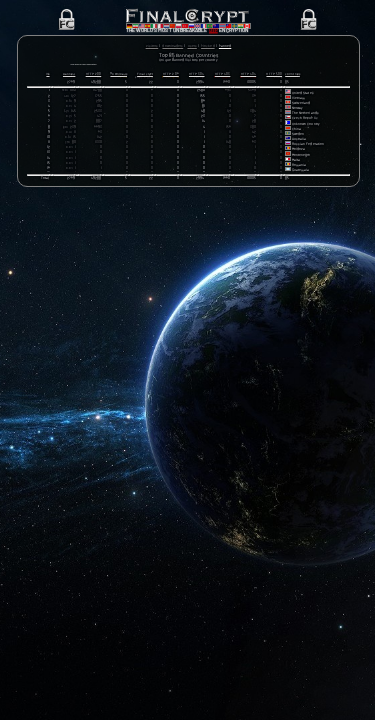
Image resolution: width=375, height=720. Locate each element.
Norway (297, 112)
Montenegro (301, 158)
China (296, 132)
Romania (299, 169)
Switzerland (301, 107)
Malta (296, 163)
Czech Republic (305, 122)
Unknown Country (306, 127)
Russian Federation (308, 148)
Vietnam (298, 101)
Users (192, 46)
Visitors (152, 46)
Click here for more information (102, 65)
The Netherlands (305, 117)
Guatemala (301, 174)
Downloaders (172, 46)
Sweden (298, 138)
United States (303, 96)
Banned (225, 46)
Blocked (207, 46)
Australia (299, 143)
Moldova (298, 153)
